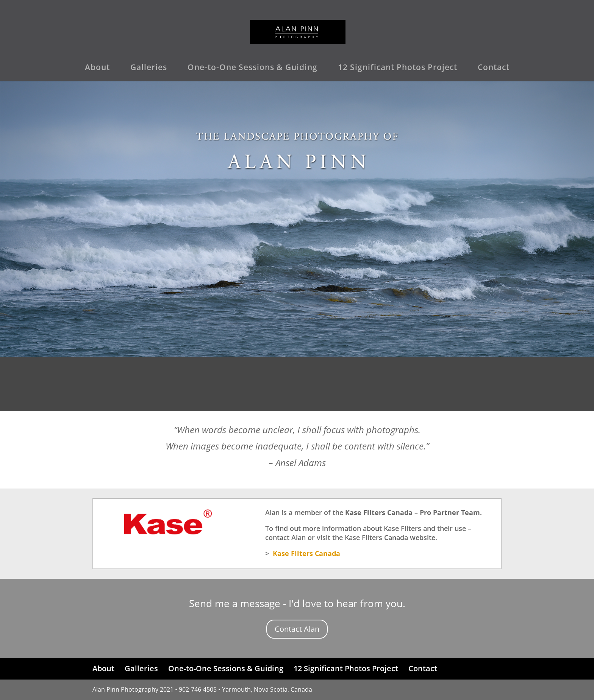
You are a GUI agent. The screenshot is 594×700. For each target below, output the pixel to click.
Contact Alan (297, 629)
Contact (494, 68)
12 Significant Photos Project (398, 68)
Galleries (149, 68)
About (97, 68)
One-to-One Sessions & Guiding (252, 68)
